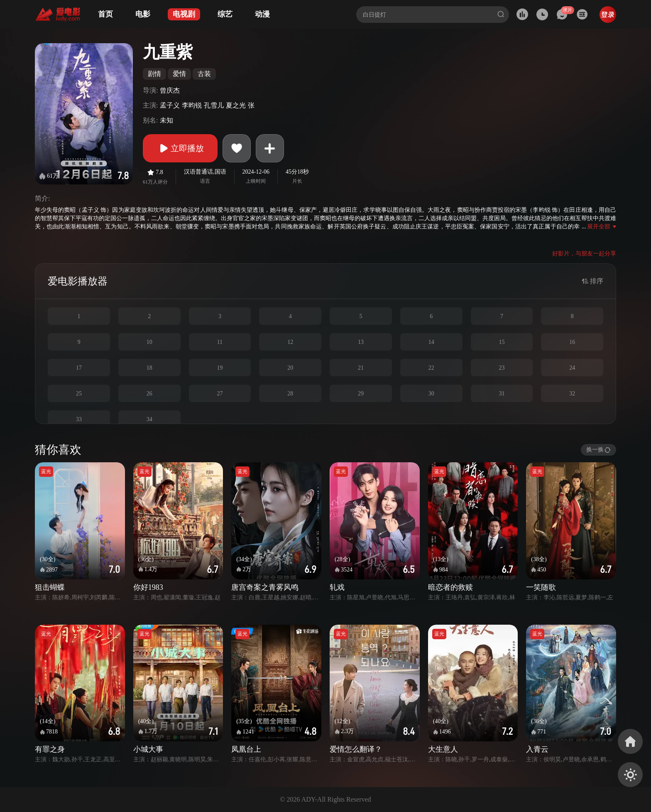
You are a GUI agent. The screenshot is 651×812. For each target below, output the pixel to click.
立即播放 (180, 148)
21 (361, 368)
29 (361, 394)
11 (220, 342)
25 (79, 394)
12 (290, 342)
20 (290, 368)
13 (361, 342)
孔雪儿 (214, 105)
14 (431, 342)
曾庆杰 (170, 90)
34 (149, 419)
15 (502, 342)
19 (220, 368)
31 (502, 394)
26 (149, 394)
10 (149, 342)
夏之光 (236, 105)
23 (502, 368)
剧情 (154, 74)
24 (572, 368)
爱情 (179, 74)
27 (220, 394)
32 (572, 394)
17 (79, 368)
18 (149, 368)
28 (290, 394)
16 (572, 342)
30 (431, 394)
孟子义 (170, 105)
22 (431, 368)
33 (79, 419)
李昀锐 (192, 105)
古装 (204, 74)
